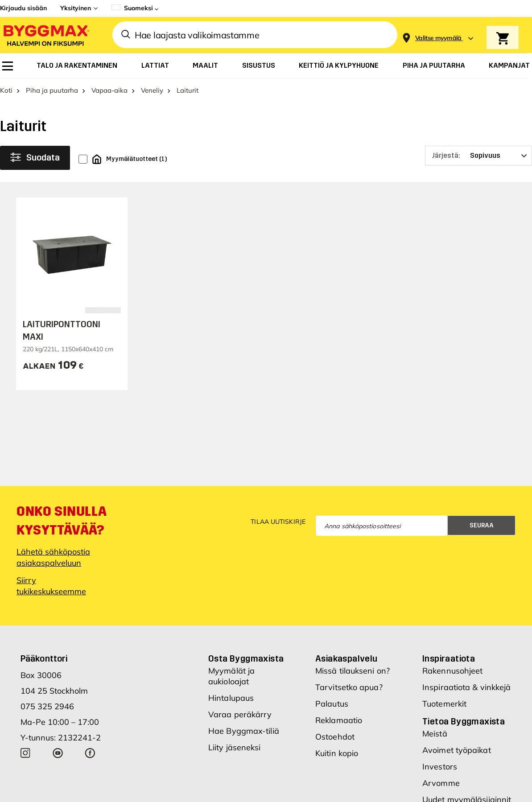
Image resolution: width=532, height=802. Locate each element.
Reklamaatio (339, 720)
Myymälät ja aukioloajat (231, 676)
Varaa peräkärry (240, 714)
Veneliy (152, 90)
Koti (6, 90)
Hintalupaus (231, 698)
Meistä (435, 734)
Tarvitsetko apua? (349, 687)
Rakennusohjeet (452, 671)
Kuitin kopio (337, 753)
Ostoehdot (335, 737)
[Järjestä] (478, 156)
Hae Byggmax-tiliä (244, 731)
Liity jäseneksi (235, 747)
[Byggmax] (45, 35)
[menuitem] (8, 66)
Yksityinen (76, 8)
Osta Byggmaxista (246, 658)
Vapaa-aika (109, 90)
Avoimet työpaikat (457, 750)
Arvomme (441, 783)
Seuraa (482, 525)
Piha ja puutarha (52, 90)
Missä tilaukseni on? (353, 671)
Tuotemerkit (444, 704)
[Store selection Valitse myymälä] (438, 38)
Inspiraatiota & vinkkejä (466, 687)
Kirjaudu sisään (23, 8)
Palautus (332, 704)
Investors (440, 767)
